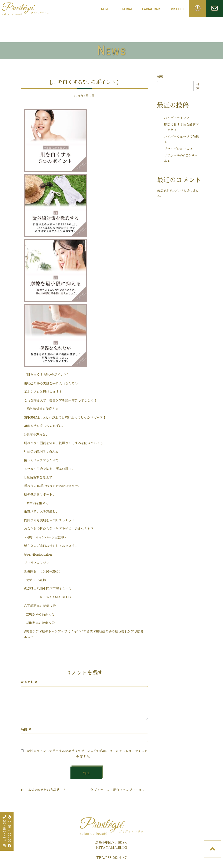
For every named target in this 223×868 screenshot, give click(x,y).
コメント (29, 682)
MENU (105, 9)
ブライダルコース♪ (178, 149)
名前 (26, 729)
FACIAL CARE (152, 10)
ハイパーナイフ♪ (177, 118)
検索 (160, 77)
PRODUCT (177, 9)
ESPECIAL (126, 9)
